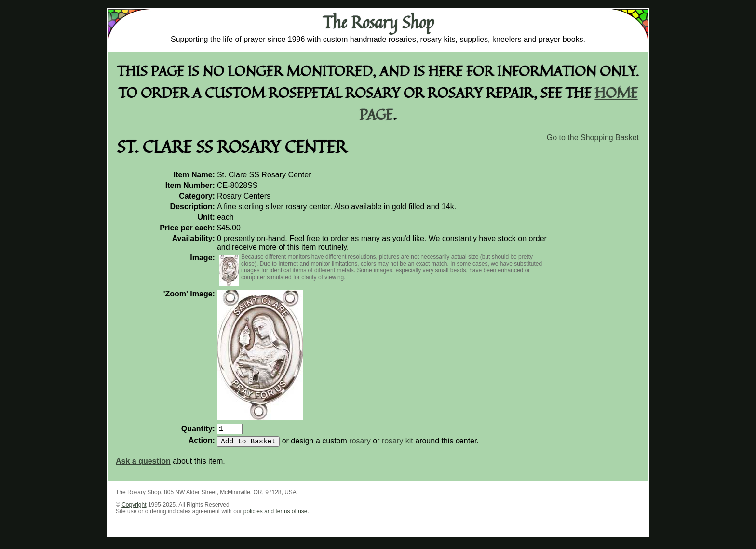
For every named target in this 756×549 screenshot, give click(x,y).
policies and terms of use (276, 515)
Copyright (134, 509)
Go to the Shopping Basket (593, 138)
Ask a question (143, 465)
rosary (360, 445)
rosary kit (398, 445)
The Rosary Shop (378, 22)
